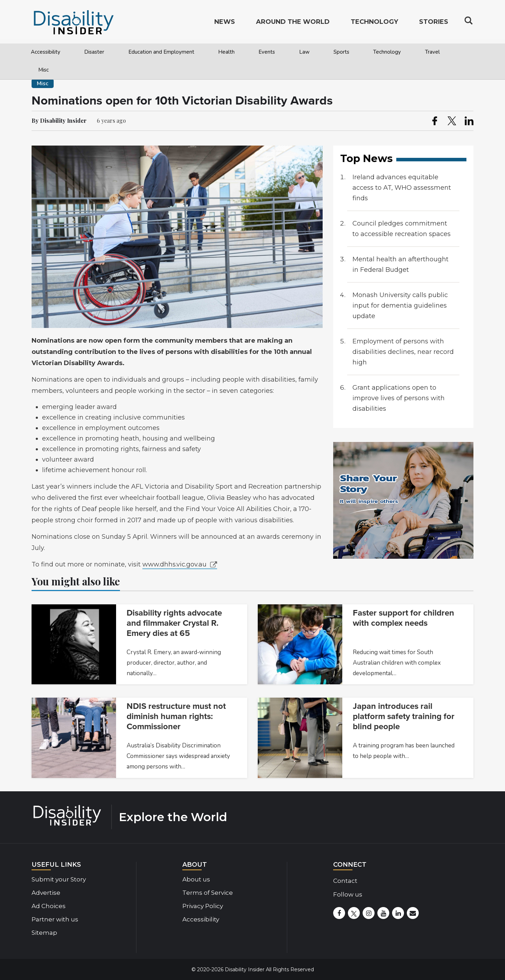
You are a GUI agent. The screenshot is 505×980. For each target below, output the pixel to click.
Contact (345, 881)
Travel (432, 52)
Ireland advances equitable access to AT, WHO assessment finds (402, 188)
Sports (341, 52)
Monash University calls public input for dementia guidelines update (400, 306)
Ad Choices (49, 906)
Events (267, 52)
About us (196, 879)
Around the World (293, 23)
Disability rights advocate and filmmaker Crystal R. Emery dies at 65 (174, 623)
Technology (387, 52)
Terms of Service (208, 893)
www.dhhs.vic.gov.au (174, 564)
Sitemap (44, 933)
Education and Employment (161, 52)
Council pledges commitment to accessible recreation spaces (402, 229)
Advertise (46, 893)
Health (226, 52)
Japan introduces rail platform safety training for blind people (404, 716)
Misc (43, 70)
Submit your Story (59, 879)
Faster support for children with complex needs (403, 618)
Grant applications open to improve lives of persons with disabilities (399, 398)
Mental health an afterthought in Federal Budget (400, 264)
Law (304, 52)
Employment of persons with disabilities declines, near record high (403, 352)
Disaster (94, 52)
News (225, 23)
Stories (434, 23)
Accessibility (46, 52)
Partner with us (55, 919)
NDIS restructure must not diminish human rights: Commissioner (176, 716)
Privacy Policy (203, 906)
